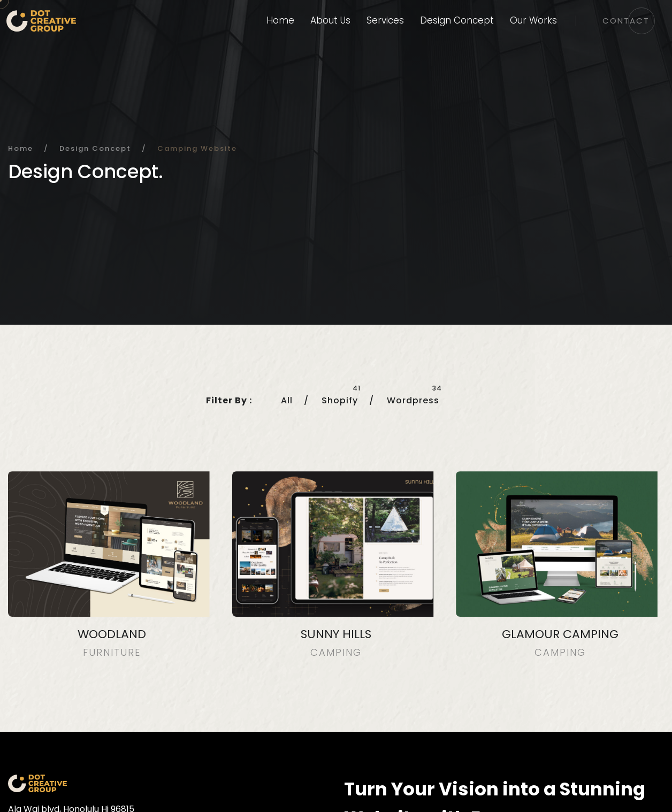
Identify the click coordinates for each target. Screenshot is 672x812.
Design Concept (457, 20)
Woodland (112, 634)
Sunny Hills (336, 634)
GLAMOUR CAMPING (560, 634)
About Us (330, 20)
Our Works (533, 20)
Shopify (340, 400)
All (287, 400)
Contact (626, 21)
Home (280, 20)
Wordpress (413, 400)
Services (385, 20)
